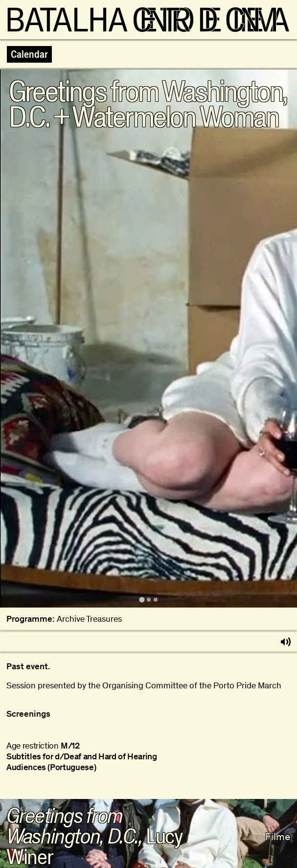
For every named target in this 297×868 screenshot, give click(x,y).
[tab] (142, 599)
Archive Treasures (89, 619)
